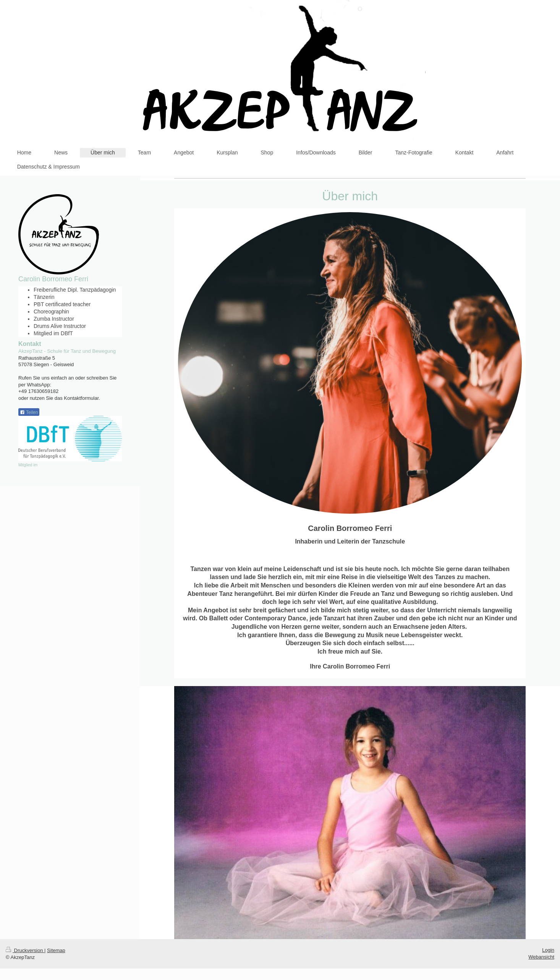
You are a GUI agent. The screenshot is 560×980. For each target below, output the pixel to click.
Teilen (29, 412)
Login (548, 950)
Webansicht (541, 957)
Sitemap (56, 950)
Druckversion (25, 950)
